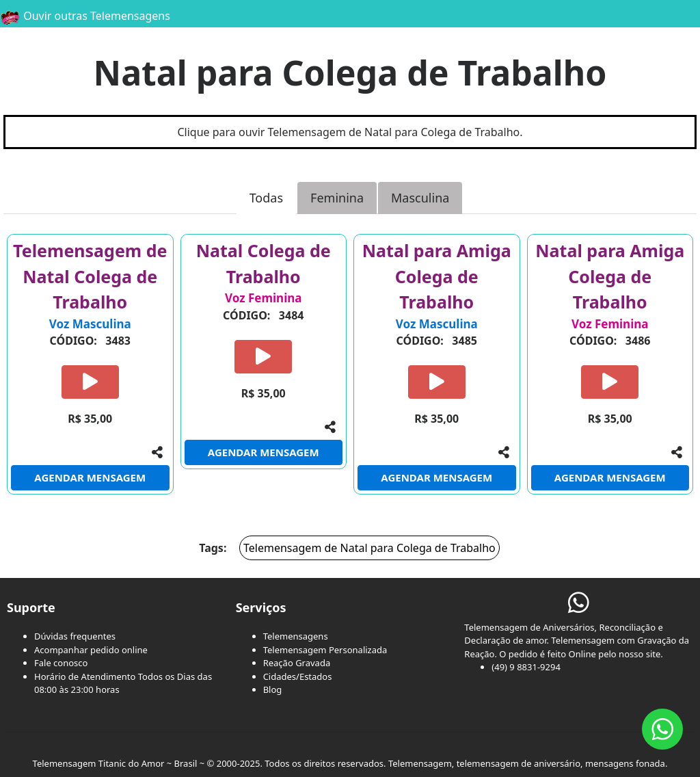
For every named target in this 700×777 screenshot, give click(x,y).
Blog (273, 689)
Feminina (337, 198)
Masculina (420, 198)
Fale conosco (61, 663)
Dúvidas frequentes (75, 636)
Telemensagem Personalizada (325, 650)
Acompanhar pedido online (91, 650)
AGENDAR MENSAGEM (90, 477)
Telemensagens (296, 636)
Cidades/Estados (298, 676)
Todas (266, 198)
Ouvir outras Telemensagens (85, 16)
